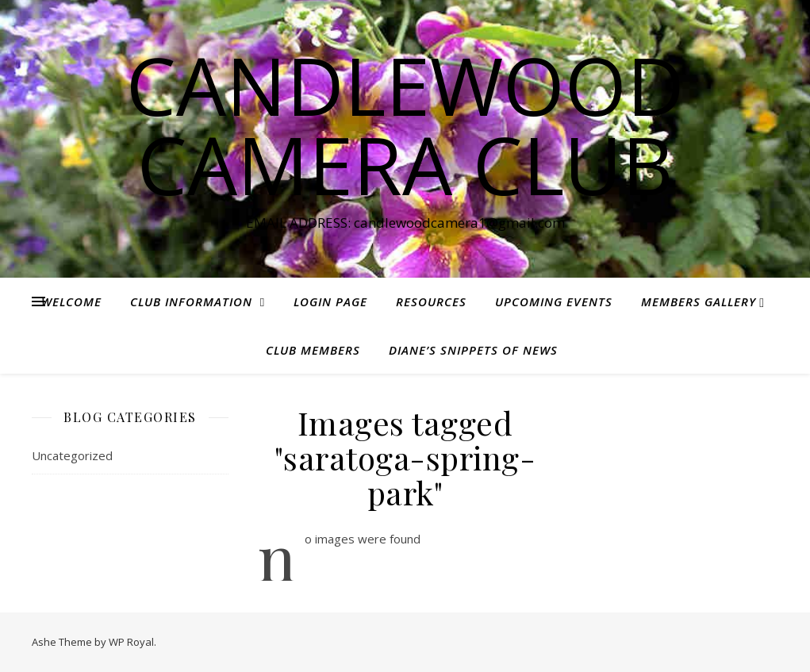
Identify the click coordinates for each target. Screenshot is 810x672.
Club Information (191, 301)
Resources (431, 301)
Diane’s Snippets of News (473, 350)
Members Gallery (699, 301)
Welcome (71, 301)
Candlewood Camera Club (405, 125)
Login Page (330, 301)
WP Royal (131, 642)
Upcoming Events (554, 301)
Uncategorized (72, 455)
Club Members (313, 350)
